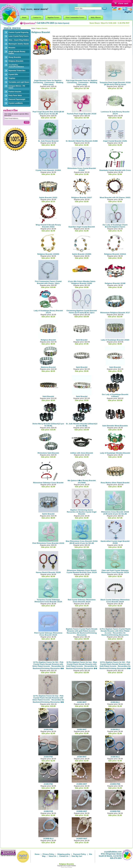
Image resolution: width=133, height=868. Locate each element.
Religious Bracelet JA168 (115, 283)
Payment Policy (80, 854)
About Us (52, 856)
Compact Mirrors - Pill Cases (17, 87)
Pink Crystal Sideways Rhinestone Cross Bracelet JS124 (48, 634)
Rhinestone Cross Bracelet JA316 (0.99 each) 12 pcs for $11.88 (115, 513)
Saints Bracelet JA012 (48, 198)
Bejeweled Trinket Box (17, 71)
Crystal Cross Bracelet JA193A (48, 170)
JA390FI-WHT (82, 839)
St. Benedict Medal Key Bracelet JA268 (82, 141)
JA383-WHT (82, 702)
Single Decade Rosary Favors (17, 52)
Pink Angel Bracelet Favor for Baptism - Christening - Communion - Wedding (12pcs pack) (82, 82)
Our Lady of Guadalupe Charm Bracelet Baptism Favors (115, 226)
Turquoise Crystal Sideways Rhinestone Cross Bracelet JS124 (48, 601)
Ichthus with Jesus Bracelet (82, 453)
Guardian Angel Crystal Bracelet (82, 227)
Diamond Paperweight (17, 99)
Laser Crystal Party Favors (19, 36)
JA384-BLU (115, 729)
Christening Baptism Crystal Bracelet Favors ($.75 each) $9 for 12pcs (82, 312)
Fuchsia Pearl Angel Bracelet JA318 (82, 114)
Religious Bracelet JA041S (115, 254)
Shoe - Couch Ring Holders (19, 40)
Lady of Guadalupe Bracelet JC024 (115, 340)
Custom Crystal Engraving (19, 32)
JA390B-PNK (115, 811)
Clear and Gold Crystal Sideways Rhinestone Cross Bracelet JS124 (115, 571)
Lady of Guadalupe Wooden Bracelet (115, 453)
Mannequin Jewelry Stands (19, 44)
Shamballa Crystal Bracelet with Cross (115, 170)
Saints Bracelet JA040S (82, 254)
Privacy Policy (48, 854)
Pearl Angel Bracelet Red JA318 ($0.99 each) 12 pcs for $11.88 (48, 113)
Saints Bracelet (48, 514)
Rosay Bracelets (15, 57)
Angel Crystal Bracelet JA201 (115, 141)
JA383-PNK (48, 729)
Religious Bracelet (48, 340)
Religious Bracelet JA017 (82, 198)
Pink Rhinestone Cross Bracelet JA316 (48, 543)
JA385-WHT (82, 757)
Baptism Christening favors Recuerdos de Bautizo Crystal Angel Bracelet (82, 512)
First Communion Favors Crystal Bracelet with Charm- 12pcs (48, 282)
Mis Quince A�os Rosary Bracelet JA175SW (82, 482)
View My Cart (77, 856)
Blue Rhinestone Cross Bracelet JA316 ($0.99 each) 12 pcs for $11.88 (82, 542)
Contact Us (64, 856)
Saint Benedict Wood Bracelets (115, 426)
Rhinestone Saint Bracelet (48, 453)
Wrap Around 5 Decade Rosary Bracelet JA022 (48, 226)
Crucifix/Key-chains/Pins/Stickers (16, 66)
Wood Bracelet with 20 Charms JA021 (115, 198)
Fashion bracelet (15, 92)
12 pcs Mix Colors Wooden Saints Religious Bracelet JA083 (82, 282)
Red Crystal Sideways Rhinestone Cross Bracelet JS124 (82, 601)
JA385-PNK (48, 784)
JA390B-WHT (82, 811)
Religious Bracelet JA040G (48, 254)
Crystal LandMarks (16, 103)
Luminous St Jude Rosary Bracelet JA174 (115, 113)
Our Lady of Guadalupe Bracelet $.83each (115, 395)
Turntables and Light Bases (19, 82)
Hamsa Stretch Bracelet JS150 (48, 572)
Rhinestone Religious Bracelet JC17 (115, 313)
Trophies (12, 78)
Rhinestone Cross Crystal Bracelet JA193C (82, 169)
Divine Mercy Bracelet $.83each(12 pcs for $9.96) (48, 425)
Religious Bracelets (16, 61)
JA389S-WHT (82, 784)
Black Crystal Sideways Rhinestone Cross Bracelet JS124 (115, 601)
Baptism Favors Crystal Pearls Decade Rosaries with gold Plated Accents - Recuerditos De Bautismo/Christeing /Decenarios (82, 632)
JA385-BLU (115, 757)
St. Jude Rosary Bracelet (48, 141)
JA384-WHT (82, 729)
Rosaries (12, 48)
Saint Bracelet (82, 340)
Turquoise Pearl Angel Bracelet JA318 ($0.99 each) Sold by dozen (115, 83)
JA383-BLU (115, 702)
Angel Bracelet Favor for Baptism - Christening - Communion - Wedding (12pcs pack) (48, 82)
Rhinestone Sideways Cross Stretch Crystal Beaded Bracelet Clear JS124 (82, 571)
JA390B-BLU (48, 839)
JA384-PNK (48, 757)
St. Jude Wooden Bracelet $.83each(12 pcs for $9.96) (82, 425)
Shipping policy (64, 854)
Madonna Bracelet (48, 367)
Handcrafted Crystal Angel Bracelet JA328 (115, 542)
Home (33, 28)
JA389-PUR (48, 811)
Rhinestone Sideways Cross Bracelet (48, 483)
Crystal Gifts (13, 74)
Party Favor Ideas (15, 95)
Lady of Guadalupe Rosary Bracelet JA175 (48, 312)
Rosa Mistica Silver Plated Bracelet (115, 483)
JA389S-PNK (115, 784)
